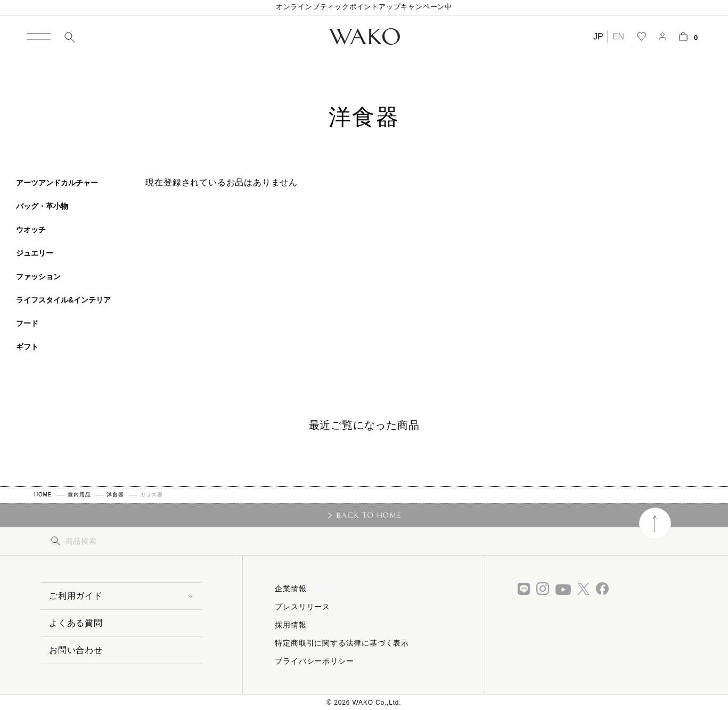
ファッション (38, 276)
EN (618, 36)
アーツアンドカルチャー (57, 183)
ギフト (27, 347)
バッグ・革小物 (42, 206)
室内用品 (79, 495)
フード (27, 323)
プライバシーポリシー (314, 661)
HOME (43, 495)
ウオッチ (31, 230)
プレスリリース (302, 607)
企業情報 (291, 589)
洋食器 (115, 495)
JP (598, 36)
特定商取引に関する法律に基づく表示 (342, 643)
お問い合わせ (76, 650)
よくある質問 (76, 623)
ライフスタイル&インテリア (63, 300)
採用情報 (291, 625)
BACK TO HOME (369, 515)
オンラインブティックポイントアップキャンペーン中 (364, 7)
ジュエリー (35, 253)
